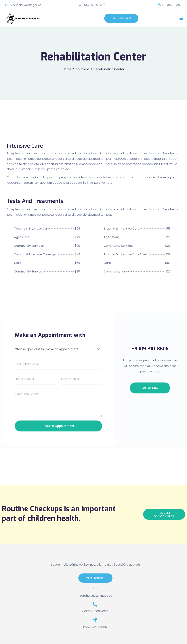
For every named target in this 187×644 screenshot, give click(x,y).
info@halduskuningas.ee (25, 5)
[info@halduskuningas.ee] (7, 5)
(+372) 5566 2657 (94, 5)
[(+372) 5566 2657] (80, 5)
